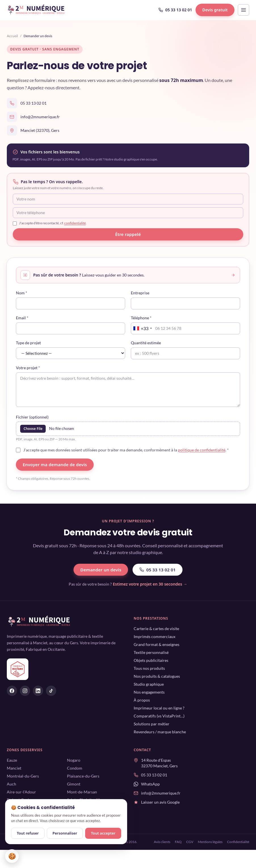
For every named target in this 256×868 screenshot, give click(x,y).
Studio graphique (149, 684)
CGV (190, 842)
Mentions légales (210, 842)
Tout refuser (28, 833)
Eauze (12, 760)
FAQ (178, 842)
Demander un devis (101, 570)
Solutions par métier (152, 724)
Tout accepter (103, 833)
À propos (142, 700)
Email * (22, 318)
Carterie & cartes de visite (156, 629)
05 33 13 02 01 (175, 10)
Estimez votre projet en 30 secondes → (150, 584)
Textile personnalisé (151, 652)
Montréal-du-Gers (23, 776)
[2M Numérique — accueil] (37, 10)
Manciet (14, 768)
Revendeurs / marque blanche (160, 732)
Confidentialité (238, 842)
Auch (11, 784)
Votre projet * (28, 368)
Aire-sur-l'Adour (21, 792)
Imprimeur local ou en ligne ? (159, 708)
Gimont (74, 784)
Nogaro (74, 760)
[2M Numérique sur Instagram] (25, 691)
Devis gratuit (215, 10)
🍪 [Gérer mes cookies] (12, 856)
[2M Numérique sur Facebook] (12, 691)
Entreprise (140, 293)
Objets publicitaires (151, 660)
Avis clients (162, 842)
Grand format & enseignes (157, 644)
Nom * (22, 293)
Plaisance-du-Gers (83, 776)
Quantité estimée (146, 343)
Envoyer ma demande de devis (55, 464)
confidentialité (75, 223)
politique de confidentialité (202, 450)
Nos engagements (149, 692)
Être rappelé (128, 234)
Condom (75, 768)
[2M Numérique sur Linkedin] (38, 691)
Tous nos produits (149, 668)
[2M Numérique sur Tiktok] (51, 691)
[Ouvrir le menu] (244, 10)
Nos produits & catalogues (157, 676)
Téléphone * (141, 318)
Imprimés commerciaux (155, 636)
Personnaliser (65, 833)
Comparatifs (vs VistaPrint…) (159, 716)
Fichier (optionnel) (32, 417)
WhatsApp (150, 784)
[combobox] (142, 328)
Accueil (12, 36)
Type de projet (28, 343)
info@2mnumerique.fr (40, 117)
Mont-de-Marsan (82, 792)
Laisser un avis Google (160, 802)
